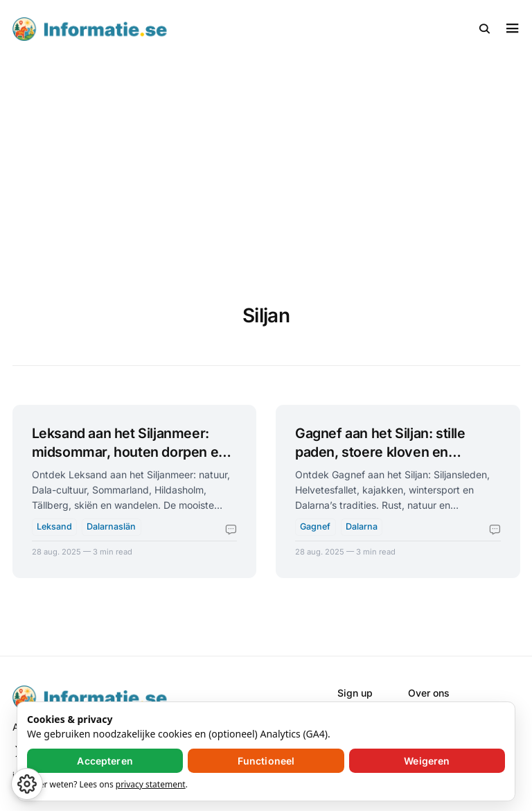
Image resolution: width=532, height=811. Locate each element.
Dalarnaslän (111, 526)
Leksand (54, 526)
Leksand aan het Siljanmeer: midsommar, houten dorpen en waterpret (129, 452)
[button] (485, 29)
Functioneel (266, 761)
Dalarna (362, 526)
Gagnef (315, 526)
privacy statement (151, 784)
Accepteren (105, 761)
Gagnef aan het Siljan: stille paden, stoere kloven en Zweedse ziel (380, 452)
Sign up (355, 693)
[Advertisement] (266, 162)
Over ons (429, 693)
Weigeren (427, 761)
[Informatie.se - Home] (140, 29)
